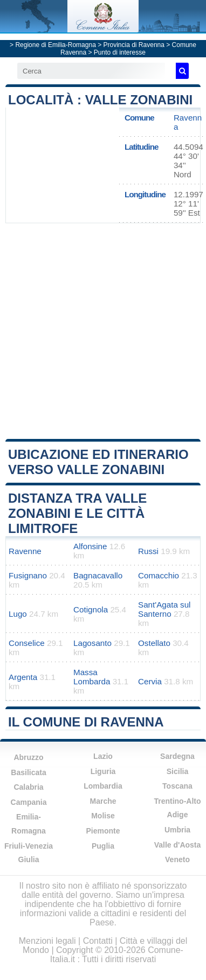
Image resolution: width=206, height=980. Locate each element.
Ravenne (25, 551)
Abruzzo (28, 757)
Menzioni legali (47, 941)
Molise (103, 816)
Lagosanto (92, 643)
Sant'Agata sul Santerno (164, 609)
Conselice (27, 643)
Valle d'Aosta (178, 845)
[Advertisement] (103, 330)
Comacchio (159, 575)
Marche (103, 801)
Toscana (177, 786)
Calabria (28, 787)
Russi (148, 551)
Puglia (103, 846)
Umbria (177, 830)
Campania (29, 802)
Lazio (103, 756)
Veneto (177, 859)
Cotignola (91, 609)
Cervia (150, 681)
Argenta (23, 677)
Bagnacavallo (98, 575)
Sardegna (177, 756)
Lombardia (103, 786)
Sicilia (177, 771)
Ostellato (154, 643)
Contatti (98, 941)
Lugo (18, 614)
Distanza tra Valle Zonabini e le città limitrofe (77, 513)
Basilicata (28, 772)
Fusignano (28, 575)
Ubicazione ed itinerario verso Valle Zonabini (98, 462)
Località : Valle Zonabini (100, 100)
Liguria (103, 771)
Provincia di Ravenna (134, 45)
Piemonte (103, 831)
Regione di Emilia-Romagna (55, 45)
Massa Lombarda (92, 677)
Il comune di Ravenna (86, 722)
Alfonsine (90, 546)
